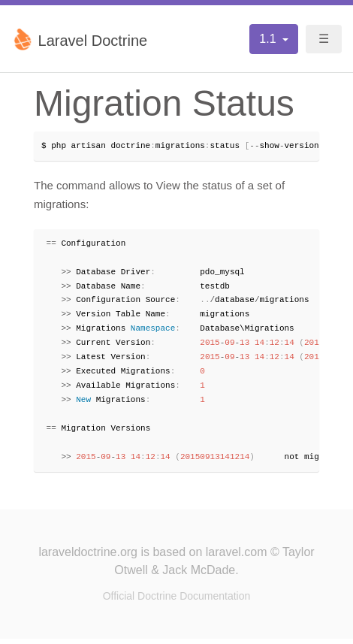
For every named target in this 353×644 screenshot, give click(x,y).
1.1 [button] (269, 39)
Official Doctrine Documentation (177, 601)
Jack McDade (199, 575)
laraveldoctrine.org (88, 557)
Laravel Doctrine (79, 39)
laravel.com (237, 557)
